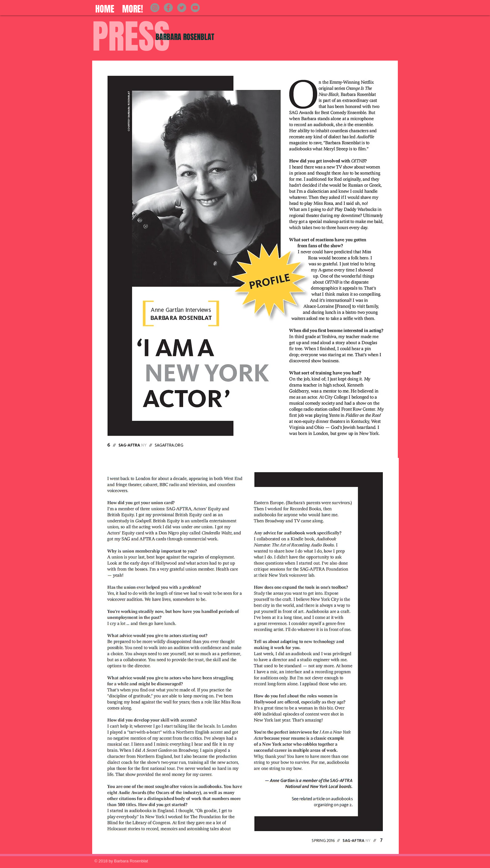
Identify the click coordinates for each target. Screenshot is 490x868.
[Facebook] (168, 8)
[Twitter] (182, 8)
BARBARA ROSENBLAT (185, 37)
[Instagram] (155, 8)
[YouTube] (195, 8)
